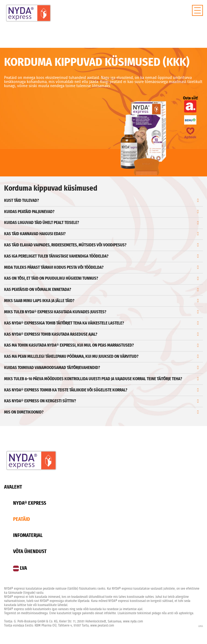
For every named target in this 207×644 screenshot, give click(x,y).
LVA (20, 568)
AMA (201, 626)
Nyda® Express (30, 503)
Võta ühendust (30, 552)
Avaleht (13, 487)
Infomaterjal (28, 536)
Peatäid (22, 519)
